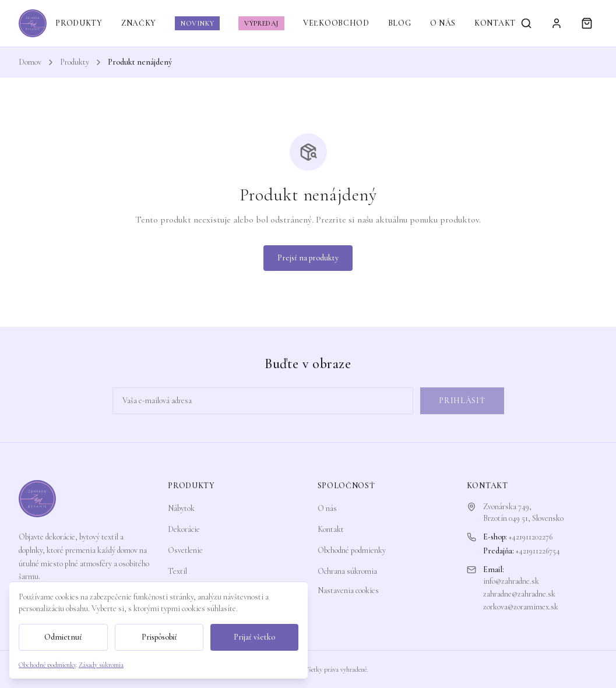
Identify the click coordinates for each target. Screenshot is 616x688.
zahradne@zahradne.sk (519, 594)
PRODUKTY (79, 23)
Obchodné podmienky (352, 550)
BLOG (400, 23)
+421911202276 (531, 537)
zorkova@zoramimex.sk (521, 607)
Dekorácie (184, 529)
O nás (327, 508)
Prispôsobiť (159, 637)
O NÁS (443, 23)
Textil (177, 571)
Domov (30, 62)
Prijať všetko (254, 637)
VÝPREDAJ (261, 23)
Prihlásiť (462, 401)
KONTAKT (495, 23)
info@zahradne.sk (511, 581)
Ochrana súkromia (347, 571)
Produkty (75, 62)
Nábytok (181, 508)
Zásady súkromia (101, 665)
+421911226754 (538, 551)
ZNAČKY (139, 23)
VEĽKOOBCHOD (336, 23)
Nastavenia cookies (348, 590)
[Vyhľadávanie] (526, 23)
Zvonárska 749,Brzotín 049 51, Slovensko (523, 512)
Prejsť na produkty (308, 258)
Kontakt (331, 529)
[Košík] (587, 23)
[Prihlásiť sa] (557, 23)
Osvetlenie (185, 550)
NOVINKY (197, 23)
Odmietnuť (63, 637)
